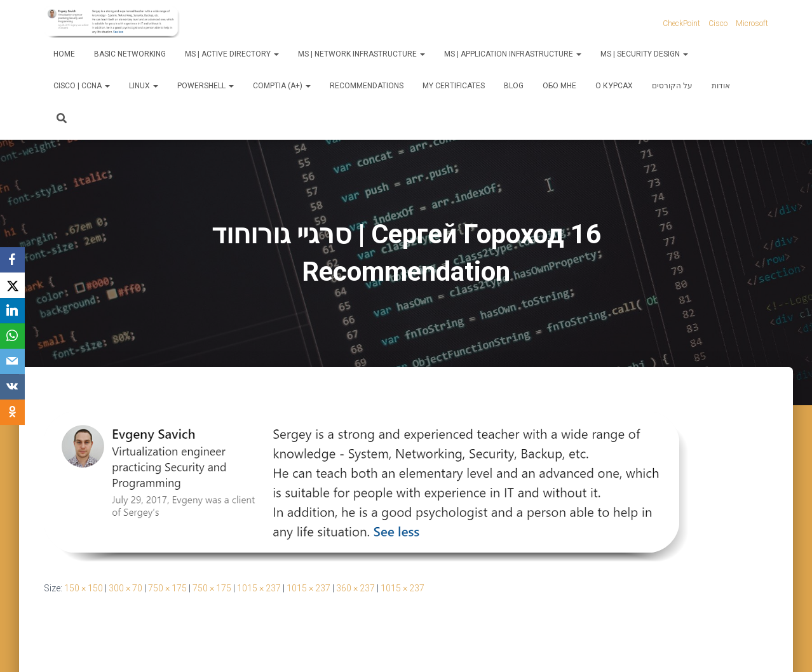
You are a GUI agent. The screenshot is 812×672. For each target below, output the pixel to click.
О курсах (614, 86)
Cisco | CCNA (82, 86)
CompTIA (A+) (282, 86)
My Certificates (454, 86)
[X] (13, 285)
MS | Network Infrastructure (362, 54)
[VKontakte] (13, 387)
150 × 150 (84, 588)
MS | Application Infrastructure (513, 54)
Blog (514, 86)
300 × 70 (125, 588)
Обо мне (559, 86)
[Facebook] (13, 260)
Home (64, 54)
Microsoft (752, 24)
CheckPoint (681, 24)
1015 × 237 (259, 588)
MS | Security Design (644, 54)
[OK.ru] (13, 412)
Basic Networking (130, 54)
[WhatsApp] (13, 336)
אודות (721, 86)
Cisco (718, 24)
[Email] (13, 361)
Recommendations (367, 86)
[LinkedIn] (13, 311)
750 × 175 (167, 588)
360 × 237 (355, 588)
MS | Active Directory (232, 54)
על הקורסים (672, 86)
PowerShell (206, 86)
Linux (144, 86)
